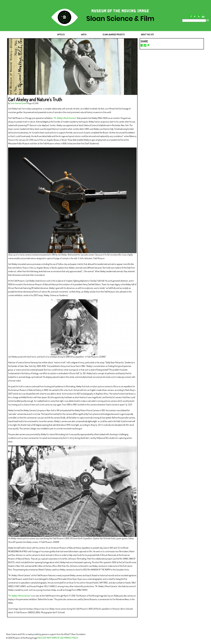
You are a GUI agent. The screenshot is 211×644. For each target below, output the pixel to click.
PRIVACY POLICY (71, 638)
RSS (40, 638)
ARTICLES (61, 35)
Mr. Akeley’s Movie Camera (65, 118)
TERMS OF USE (57, 638)
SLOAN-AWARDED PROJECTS (114, 35)
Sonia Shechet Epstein (18, 103)
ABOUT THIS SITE (147, 35)
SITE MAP (46, 638)
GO (207, 20)
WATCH (84, 35)
